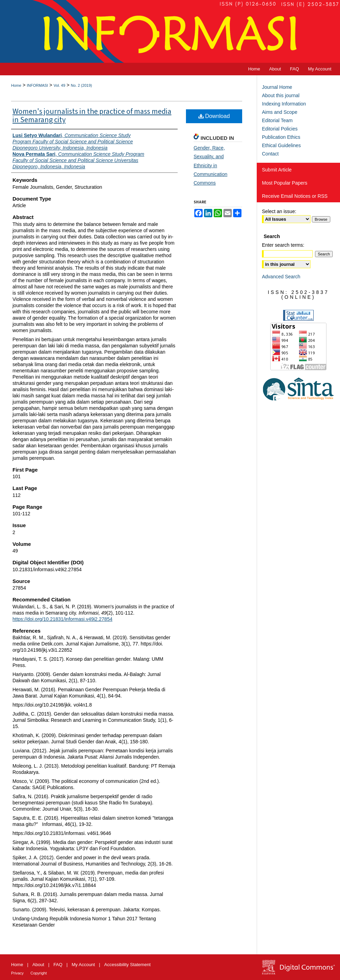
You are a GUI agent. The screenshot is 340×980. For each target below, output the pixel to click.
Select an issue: (279, 211)
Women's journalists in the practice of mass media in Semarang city (92, 116)
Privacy (17, 973)
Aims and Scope (280, 112)
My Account (83, 965)
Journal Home (277, 87)
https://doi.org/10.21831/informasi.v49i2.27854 (62, 619)
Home (16, 85)
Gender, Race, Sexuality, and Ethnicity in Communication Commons (210, 165)
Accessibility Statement (127, 965)
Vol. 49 (59, 85)
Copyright (39, 973)
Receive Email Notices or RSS (295, 196)
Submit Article (277, 170)
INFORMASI (37, 85)
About (38, 965)
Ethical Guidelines (281, 145)
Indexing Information (284, 104)
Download (214, 116)
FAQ (58, 965)
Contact (270, 154)
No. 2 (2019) (81, 85)
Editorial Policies (280, 129)
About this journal (281, 95)
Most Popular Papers (285, 183)
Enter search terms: (283, 245)
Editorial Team (277, 120)
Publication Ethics (281, 137)
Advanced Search (281, 277)
